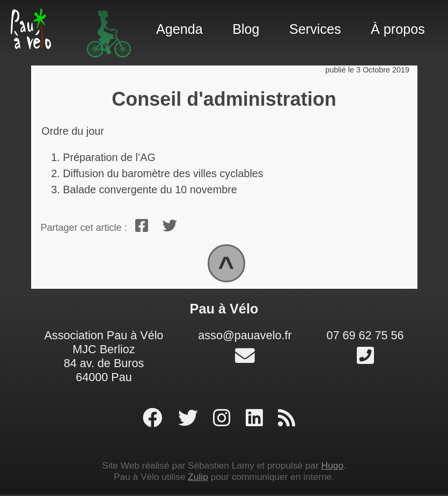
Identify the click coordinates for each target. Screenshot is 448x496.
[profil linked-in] (257, 420)
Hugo (332, 467)
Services (315, 29)
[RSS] (287, 420)
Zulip (198, 478)
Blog (246, 29)
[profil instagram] (224, 420)
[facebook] (142, 226)
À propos (398, 29)
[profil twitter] (191, 420)
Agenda (179, 29)
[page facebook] (155, 420)
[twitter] (170, 226)
